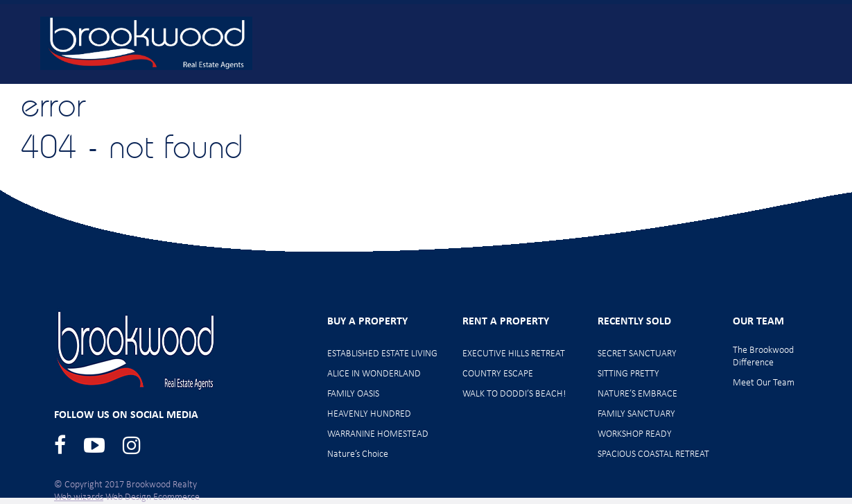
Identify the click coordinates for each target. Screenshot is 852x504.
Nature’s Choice (358, 454)
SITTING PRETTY (628, 374)
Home (163, 92)
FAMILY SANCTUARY (636, 414)
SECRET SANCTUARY (637, 354)
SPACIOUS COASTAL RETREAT (653, 454)
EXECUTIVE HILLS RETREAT (514, 354)
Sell (515, 92)
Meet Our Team (678, 92)
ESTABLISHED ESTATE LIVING (382, 354)
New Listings (320, 92)
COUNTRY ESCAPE (498, 374)
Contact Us (790, 92)
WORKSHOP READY (635, 434)
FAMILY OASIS (353, 394)
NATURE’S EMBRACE (637, 394)
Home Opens (429, 92)
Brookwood (146, 43)
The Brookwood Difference (763, 357)
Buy (233, 92)
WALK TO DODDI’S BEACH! (514, 394)
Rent (582, 92)
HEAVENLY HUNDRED (369, 414)
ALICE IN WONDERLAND (374, 374)
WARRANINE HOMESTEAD (378, 434)
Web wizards (79, 497)
